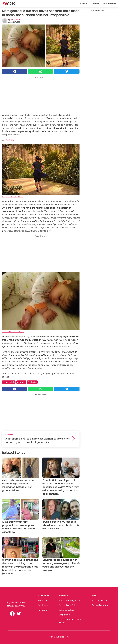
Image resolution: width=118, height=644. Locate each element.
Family (96, 3)
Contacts (43, 605)
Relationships (109, 3)
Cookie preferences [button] (101, 605)
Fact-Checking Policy (70, 600)
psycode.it (43, 610)
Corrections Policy (68, 605)
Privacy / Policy (99, 600)
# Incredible (9, 382)
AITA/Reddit (9, 140)
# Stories (32, 382)
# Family (21, 382)
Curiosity (85, 3)
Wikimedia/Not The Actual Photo (13, 332)
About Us (43, 600)
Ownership (64, 615)
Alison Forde (15, 19)
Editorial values (67, 610)
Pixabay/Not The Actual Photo (12, 197)
